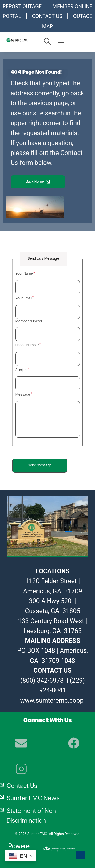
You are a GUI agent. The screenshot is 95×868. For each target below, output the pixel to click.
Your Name (24, 274)
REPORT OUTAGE (22, 6)
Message (23, 395)
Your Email (24, 299)
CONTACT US (47, 16)
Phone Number (27, 345)
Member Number (29, 322)
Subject (22, 370)
